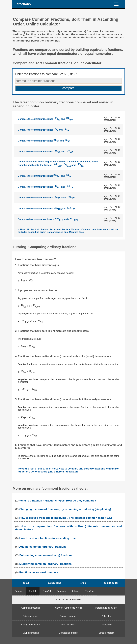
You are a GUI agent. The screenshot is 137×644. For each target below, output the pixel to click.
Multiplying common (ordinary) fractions (45, 564)
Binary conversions (31, 625)
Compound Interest (68, 633)
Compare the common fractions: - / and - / (43, 130)
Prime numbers (31, 616)
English (33, 591)
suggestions (54, 583)
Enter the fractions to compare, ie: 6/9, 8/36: (46, 74)
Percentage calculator (106, 608)
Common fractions (31, 608)
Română (89, 591)
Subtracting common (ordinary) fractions (46, 555)
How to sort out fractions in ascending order (48, 538)
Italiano (75, 591)
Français (61, 591)
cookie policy (111, 583)
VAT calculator (68, 625)
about (26, 583)
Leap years (106, 625)
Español (47, 591)
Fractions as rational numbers (39, 572)
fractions (24, 4)
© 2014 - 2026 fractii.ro (68, 600)
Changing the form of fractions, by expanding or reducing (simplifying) (65, 509)
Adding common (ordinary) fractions (43, 547)
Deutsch (19, 591)
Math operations (31, 633)
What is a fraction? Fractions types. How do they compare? (58, 501)
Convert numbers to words (68, 608)
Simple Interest (106, 633)
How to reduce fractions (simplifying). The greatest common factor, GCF (66, 518)
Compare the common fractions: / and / (45, 119)
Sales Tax (106, 616)
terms (83, 583)
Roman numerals (68, 616)
